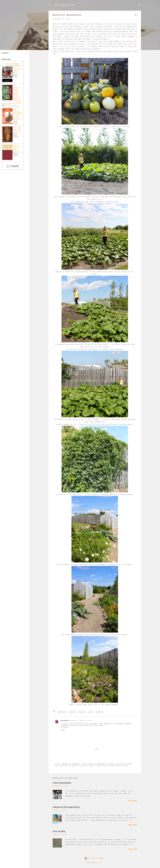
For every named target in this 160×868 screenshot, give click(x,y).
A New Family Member (62, 783)
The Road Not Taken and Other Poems (17, 130)
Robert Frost (18, 134)
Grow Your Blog (59, 831)
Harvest (82, 712)
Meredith (65, 721)
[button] (136, 15)
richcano (100, 863)
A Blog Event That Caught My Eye (66, 807)
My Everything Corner (64, 5)
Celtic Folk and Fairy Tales (17, 148)
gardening (62, 712)
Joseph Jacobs (19, 152)
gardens (73, 712)
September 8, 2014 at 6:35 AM (80, 721)
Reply (63, 730)
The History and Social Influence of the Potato (18, 113)
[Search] (140, 6)
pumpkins (100, 712)
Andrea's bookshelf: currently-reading (13, 65)
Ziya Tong (7, 105)
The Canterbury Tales (18, 69)
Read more (133, 801)
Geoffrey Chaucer (16, 73)
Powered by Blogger (95, 858)
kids (91, 712)
